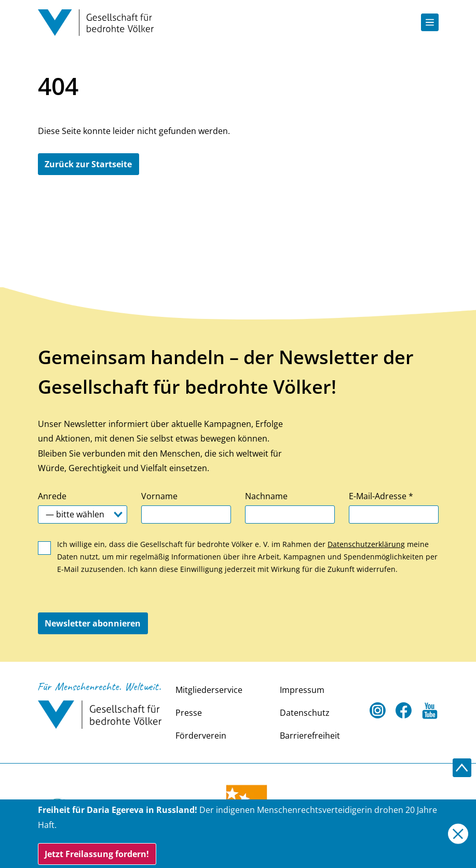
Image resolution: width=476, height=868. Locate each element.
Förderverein (201, 736)
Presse (189, 713)
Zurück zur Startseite (88, 164)
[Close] (458, 834)
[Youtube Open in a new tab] (430, 711)
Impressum (302, 690)
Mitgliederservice (209, 690)
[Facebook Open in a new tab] (404, 711)
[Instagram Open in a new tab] (378, 711)
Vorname (159, 496)
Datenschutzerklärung (366, 544)
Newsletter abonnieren (93, 623)
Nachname (266, 496)
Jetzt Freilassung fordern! (97, 854)
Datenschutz (305, 713)
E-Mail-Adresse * (381, 496)
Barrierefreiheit (310, 736)
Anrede (52, 496)
